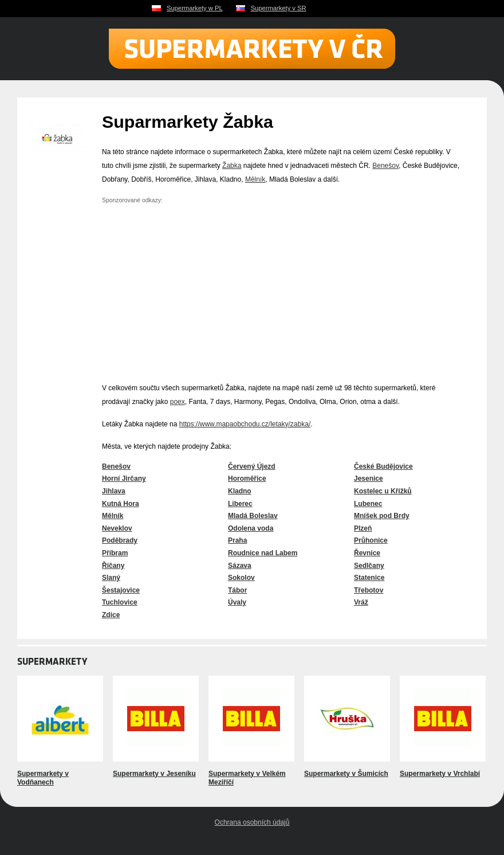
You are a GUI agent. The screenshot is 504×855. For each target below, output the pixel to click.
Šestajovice (121, 590)
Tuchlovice (120, 602)
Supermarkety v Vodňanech (43, 778)
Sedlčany (369, 566)
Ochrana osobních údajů (252, 822)
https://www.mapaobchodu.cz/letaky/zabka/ (245, 424)
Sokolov (241, 578)
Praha (237, 540)
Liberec (240, 504)
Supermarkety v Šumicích (346, 774)
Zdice (111, 615)
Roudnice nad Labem (263, 553)
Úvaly (237, 602)
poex (178, 402)
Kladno (240, 491)
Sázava (240, 566)
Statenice (369, 578)
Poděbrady (120, 540)
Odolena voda (251, 528)
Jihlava (114, 491)
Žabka (232, 166)
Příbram (115, 553)
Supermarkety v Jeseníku (154, 774)
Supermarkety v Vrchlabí (440, 774)
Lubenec (368, 504)
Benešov (385, 166)
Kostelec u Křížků (383, 491)
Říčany (113, 566)
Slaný (111, 578)
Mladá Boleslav (253, 516)
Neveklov (117, 528)
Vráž (361, 602)
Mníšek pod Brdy (382, 516)
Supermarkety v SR (279, 8)
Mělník (255, 179)
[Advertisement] (198, 287)
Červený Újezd (252, 466)
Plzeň (363, 528)
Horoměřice (247, 479)
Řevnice (367, 553)
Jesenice (369, 479)
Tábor (237, 590)
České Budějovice (383, 466)
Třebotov (369, 590)
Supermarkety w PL (195, 8)
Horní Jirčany (124, 479)
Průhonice (371, 540)
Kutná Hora (121, 504)
